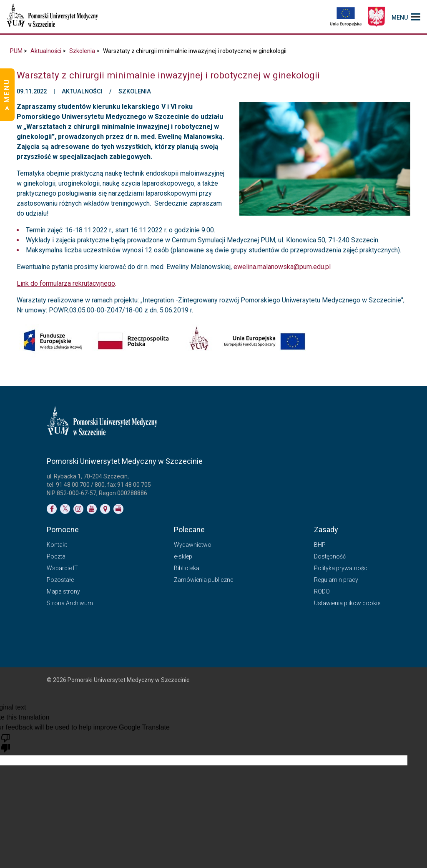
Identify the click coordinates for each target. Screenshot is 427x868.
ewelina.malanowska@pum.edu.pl (282, 267)
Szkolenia (82, 51)
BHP (320, 545)
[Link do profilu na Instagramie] (78, 509)
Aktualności (46, 51)
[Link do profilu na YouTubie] (92, 509)
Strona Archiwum (70, 603)
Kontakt (57, 545)
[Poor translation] (5, 742)
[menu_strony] (406, 17)
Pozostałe (60, 580)
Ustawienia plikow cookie (347, 603)
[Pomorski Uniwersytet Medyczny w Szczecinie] (53, 17)
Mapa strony (63, 591)
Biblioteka (187, 568)
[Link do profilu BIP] (118, 509)
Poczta (56, 556)
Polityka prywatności (341, 568)
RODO (322, 591)
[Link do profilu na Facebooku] (52, 509)
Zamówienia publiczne (203, 580)
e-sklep (183, 556)
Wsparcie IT (62, 568)
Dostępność (330, 556)
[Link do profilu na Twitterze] (65, 509)
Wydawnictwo (193, 545)
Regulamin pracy (336, 580)
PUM (16, 51)
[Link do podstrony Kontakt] (105, 509)
